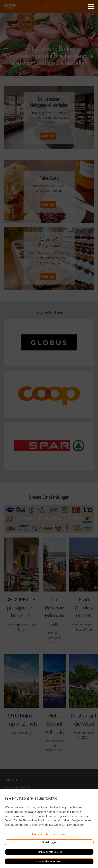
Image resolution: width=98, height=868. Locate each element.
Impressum (59, 834)
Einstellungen (49, 842)
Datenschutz (40, 834)
